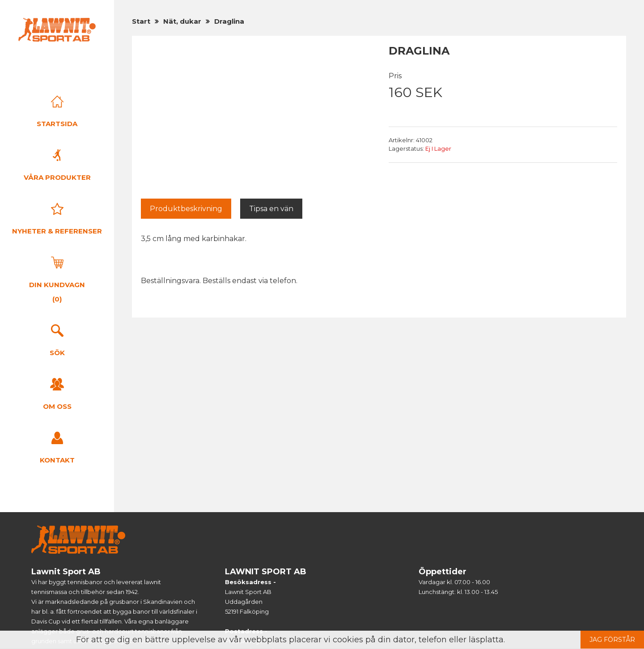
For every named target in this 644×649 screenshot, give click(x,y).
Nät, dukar (182, 21)
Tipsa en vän (271, 209)
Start (141, 21)
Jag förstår (612, 640)
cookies (348, 640)
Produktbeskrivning (186, 209)
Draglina (229, 21)
